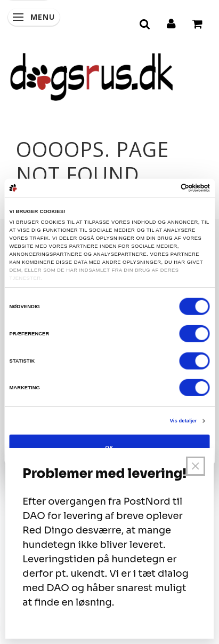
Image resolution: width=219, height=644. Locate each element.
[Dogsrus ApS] (92, 75)
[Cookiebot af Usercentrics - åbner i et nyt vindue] (163, 188)
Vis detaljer (184, 421)
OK (109, 447)
